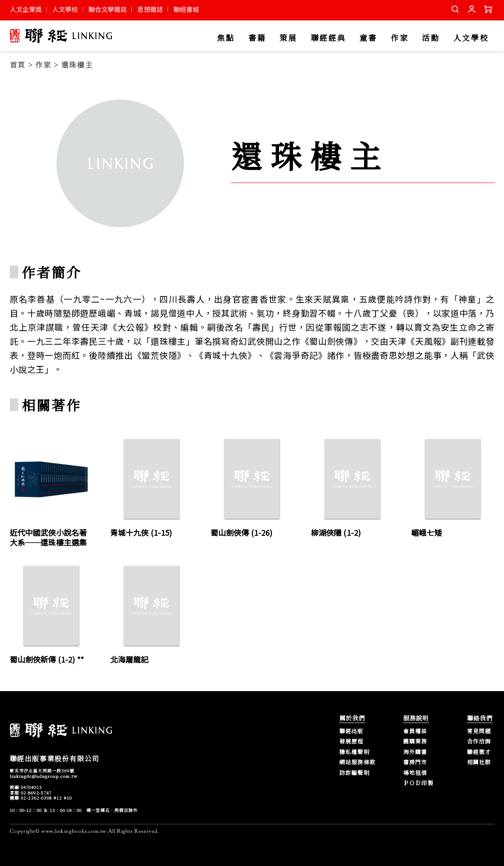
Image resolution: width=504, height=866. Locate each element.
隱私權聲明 (355, 752)
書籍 (257, 38)
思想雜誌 (150, 9)
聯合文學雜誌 (108, 9)
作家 (400, 38)
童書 (368, 38)
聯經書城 (186, 9)
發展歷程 (352, 742)
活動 (431, 38)
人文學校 (65, 9)
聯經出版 (352, 731)
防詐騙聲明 (355, 773)
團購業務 (415, 742)
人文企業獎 (26, 9)
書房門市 (415, 762)
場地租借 (415, 773)
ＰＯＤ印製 (419, 783)
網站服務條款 (358, 762)
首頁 (18, 64)
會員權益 (415, 731)
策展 (288, 38)
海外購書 (415, 752)
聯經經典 (329, 38)
